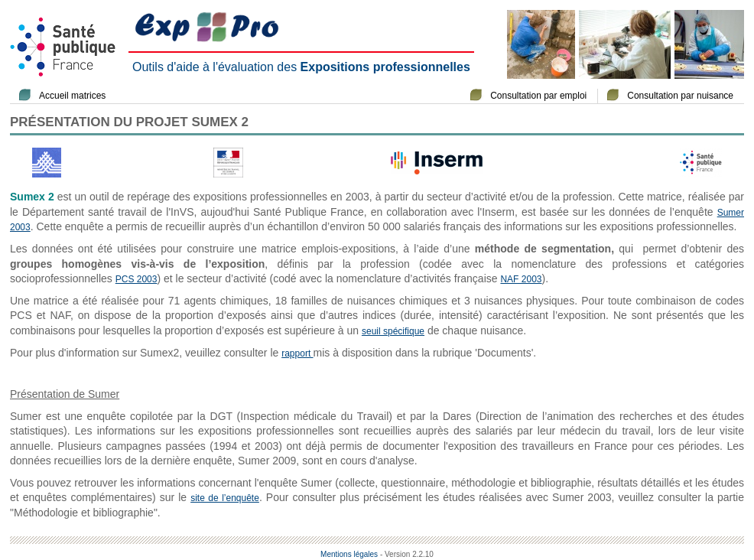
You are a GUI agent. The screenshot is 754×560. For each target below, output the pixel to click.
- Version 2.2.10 (407, 554)
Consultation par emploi (538, 96)
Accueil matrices (72, 96)
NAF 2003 (521, 279)
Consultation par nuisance (680, 96)
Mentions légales (349, 554)
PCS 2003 (136, 279)
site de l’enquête (225, 498)
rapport (297, 353)
